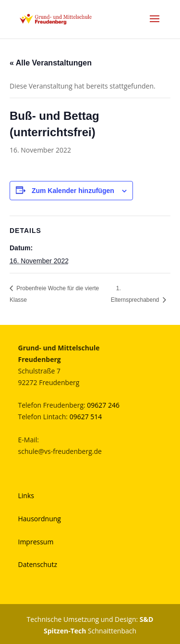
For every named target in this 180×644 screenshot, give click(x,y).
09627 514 (86, 417)
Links (26, 496)
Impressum (36, 542)
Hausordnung (40, 519)
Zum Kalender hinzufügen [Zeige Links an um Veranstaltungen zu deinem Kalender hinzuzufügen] (73, 191)
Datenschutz (38, 564)
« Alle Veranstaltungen (51, 63)
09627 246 (103, 405)
